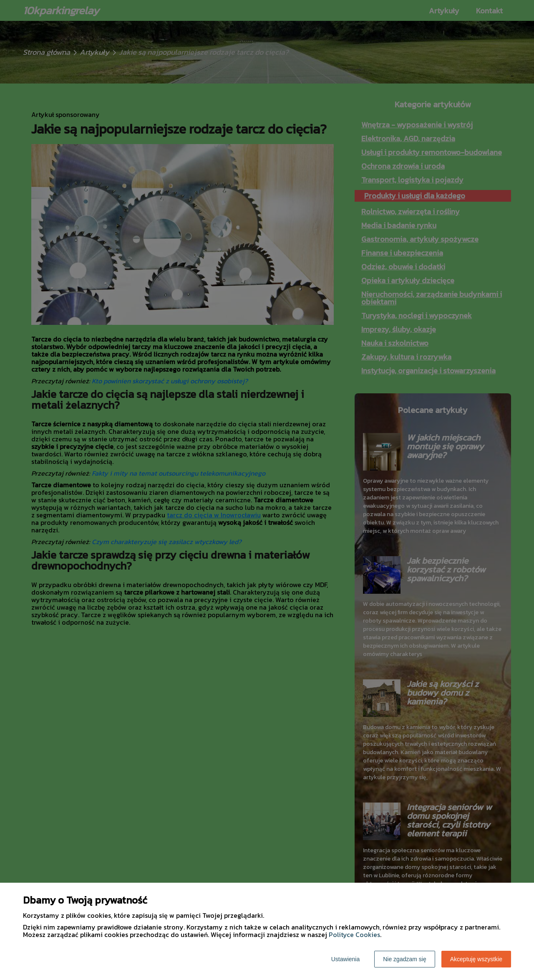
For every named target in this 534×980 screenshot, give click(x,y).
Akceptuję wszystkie (476, 959)
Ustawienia (345, 959)
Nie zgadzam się (405, 959)
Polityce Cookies (354, 934)
